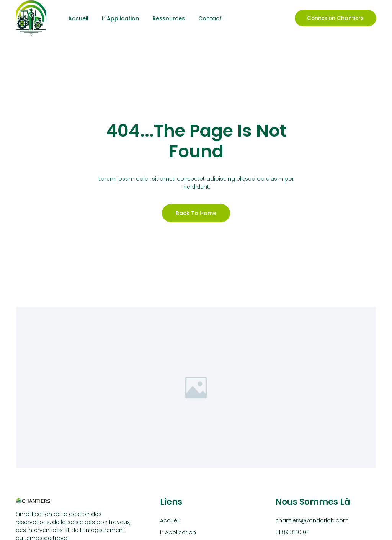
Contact (210, 18)
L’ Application (120, 18)
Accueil (78, 18)
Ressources (169, 18)
